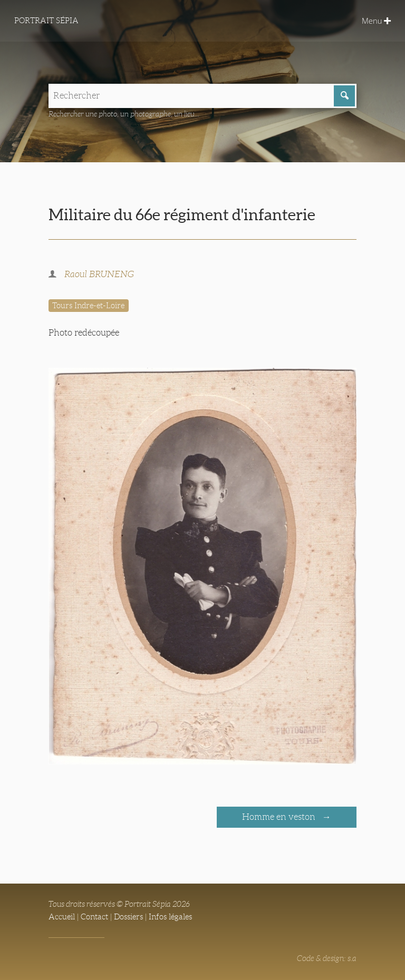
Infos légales (170, 917)
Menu (376, 21)
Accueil (62, 917)
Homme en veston (280, 817)
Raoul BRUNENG (99, 274)
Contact (94, 917)
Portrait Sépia (46, 21)
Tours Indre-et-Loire (88, 306)
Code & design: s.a (327, 958)
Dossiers (128, 917)
